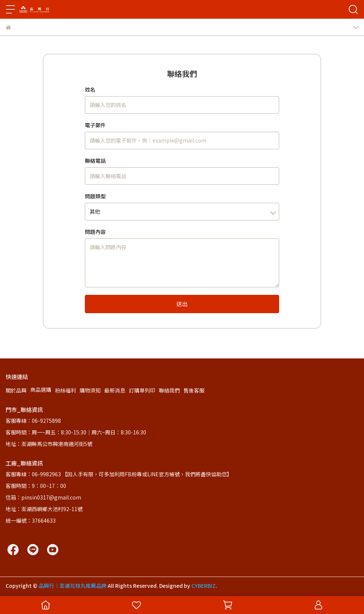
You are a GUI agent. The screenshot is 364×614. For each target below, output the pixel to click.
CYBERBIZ (203, 586)
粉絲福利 (65, 390)
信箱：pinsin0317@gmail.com (43, 497)
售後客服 (194, 390)
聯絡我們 (169, 390)
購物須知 (90, 390)
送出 (182, 304)
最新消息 (115, 390)
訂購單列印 (142, 390)
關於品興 (16, 390)
